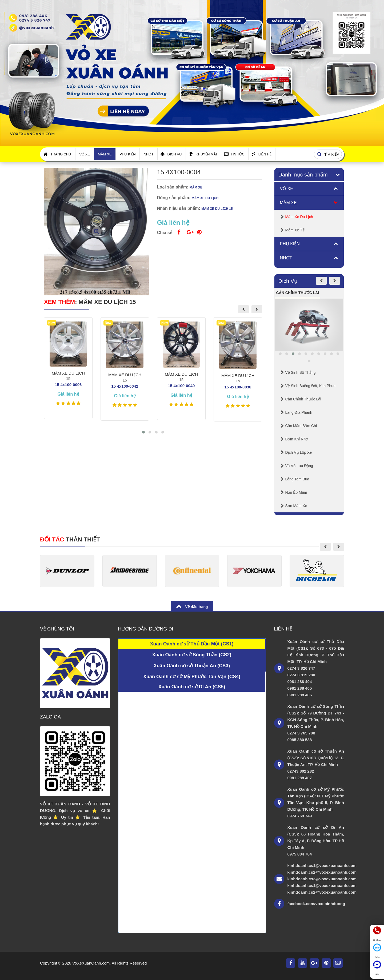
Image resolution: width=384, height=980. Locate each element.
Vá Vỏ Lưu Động (299, 466)
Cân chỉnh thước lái (303, 399)
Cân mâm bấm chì (301, 426)
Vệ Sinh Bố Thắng (301, 372)
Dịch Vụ (171, 154)
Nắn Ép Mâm (296, 492)
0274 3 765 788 (301, 733)
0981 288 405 (300, 688)
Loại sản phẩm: (173, 187)
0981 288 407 (300, 778)
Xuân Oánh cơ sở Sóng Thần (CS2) (192, 655)
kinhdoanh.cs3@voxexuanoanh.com (316, 879)
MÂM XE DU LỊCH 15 (107, 302)
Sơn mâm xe (296, 506)
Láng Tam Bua (297, 479)
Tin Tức (234, 154)
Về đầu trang (196, 607)
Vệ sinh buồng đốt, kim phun (310, 386)
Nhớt (149, 154)
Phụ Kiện (127, 154)
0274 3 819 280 (301, 675)
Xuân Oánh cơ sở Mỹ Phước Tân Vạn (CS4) (192, 677)
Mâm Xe (105, 154)
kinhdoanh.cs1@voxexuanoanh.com (316, 865)
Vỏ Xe (85, 154)
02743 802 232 (301, 771)
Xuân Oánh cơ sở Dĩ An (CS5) (192, 687)
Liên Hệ (261, 154)
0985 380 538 (300, 740)
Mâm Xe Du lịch (299, 217)
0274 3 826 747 (301, 668)
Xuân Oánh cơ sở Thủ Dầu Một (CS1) (192, 644)
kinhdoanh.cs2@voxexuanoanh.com (316, 872)
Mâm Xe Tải (295, 230)
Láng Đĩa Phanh (299, 412)
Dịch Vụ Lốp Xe (299, 452)
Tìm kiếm (327, 154)
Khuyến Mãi (203, 154)
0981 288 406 (300, 695)
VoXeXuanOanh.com (91, 963)
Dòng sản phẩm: (174, 198)
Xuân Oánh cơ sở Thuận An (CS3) (192, 666)
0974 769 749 (300, 816)
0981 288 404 (300, 682)
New (52, 323)
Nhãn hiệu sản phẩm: (179, 208)
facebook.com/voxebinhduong (316, 904)
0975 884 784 (300, 854)
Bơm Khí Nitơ (297, 439)
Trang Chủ (58, 154)
